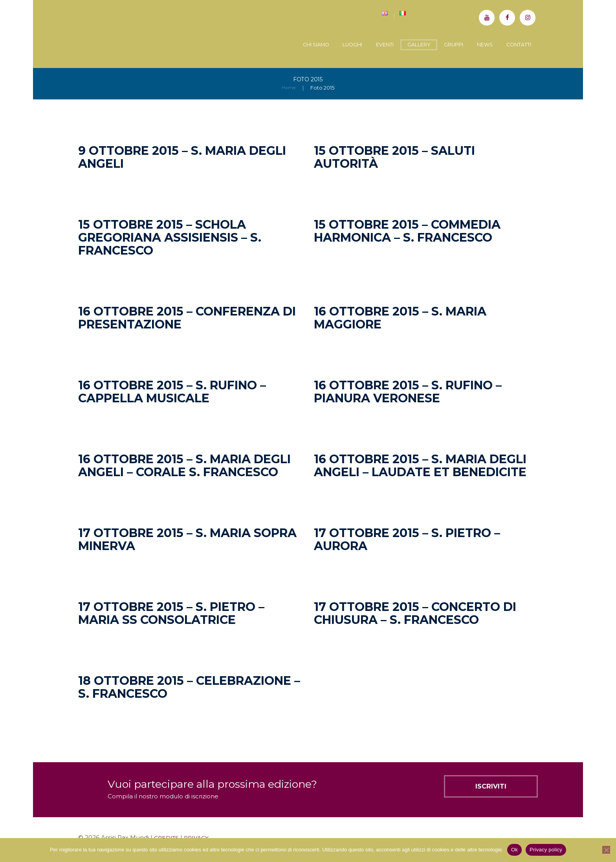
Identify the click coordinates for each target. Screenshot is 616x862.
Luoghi (325, 45)
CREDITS (167, 837)
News (478, 45)
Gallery (401, 45)
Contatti (516, 45)
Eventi (362, 45)
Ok (514, 850)
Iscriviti (480, 788)
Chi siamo (282, 45)
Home (289, 87)
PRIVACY (199, 837)
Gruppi (442, 45)
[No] (606, 850)
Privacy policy (546, 850)
